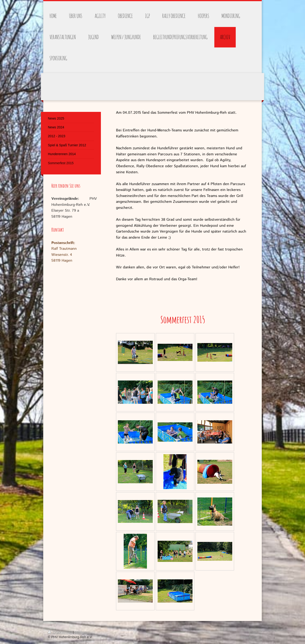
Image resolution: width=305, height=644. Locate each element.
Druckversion (60, 632)
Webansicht (249, 637)
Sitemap (81, 632)
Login (253, 632)
